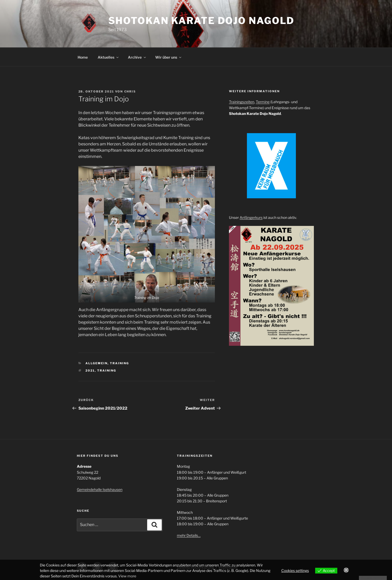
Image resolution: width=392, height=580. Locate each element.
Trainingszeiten (242, 102)
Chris (130, 91)
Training (119, 363)
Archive (137, 57)
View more (127, 576)
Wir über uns (169, 57)
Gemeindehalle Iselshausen (100, 489)
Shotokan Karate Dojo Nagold (201, 21)
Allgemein (97, 363)
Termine (263, 102)
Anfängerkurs (251, 217)
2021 (90, 371)
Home (83, 57)
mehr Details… (189, 535)
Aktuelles (108, 57)
